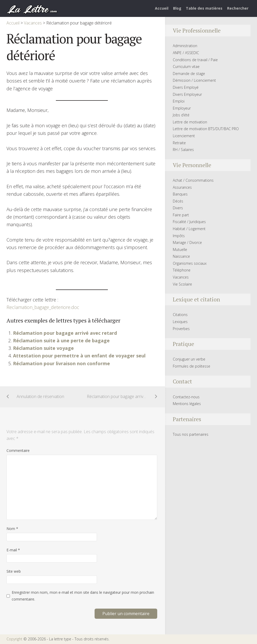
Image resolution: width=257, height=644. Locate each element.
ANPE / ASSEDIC (186, 53)
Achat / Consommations (193, 180)
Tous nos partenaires (191, 434)
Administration (185, 46)
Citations (180, 315)
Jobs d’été (181, 115)
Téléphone (182, 270)
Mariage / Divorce (187, 242)
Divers (178, 208)
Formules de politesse (192, 366)
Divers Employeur (187, 94)
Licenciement (184, 136)
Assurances (182, 187)
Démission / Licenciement (194, 80)
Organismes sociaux (190, 263)
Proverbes (181, 329)
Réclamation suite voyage (43, 348)
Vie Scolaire (182, 284)
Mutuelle (180, 250)
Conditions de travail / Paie (195, 60)
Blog (177, 8)
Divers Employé (186, 87)
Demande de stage (189, 74)
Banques (180, 194)
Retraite (179, 143)
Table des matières (204, 8)
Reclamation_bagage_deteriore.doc (43, 307)
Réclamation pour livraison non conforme (61, 363)
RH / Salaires (183, 150)
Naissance (181, 256)
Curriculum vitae (186, 67)
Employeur (182, 108)
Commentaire (18, 450)
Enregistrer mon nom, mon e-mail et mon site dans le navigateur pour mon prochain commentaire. (83, 596)
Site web (14, 571)
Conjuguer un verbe (189, 359)
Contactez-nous (186, 397)
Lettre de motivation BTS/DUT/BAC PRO (206, 129)
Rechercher (238, 8)
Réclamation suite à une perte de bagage (61, 340)
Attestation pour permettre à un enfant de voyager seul (79, 356)
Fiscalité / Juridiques (189, 222)
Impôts (179, 236)
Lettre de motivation (190, 122)
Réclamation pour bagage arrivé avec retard (65, 333)
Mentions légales (187, 404)
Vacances (181, 277)
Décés (178, 201)
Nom (12, 529)
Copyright (14, 639)
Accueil (162, 8)
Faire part (181, 215)
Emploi (179, 101)
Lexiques (180, 322)
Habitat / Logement (189, 229)
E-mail (13, 550)
